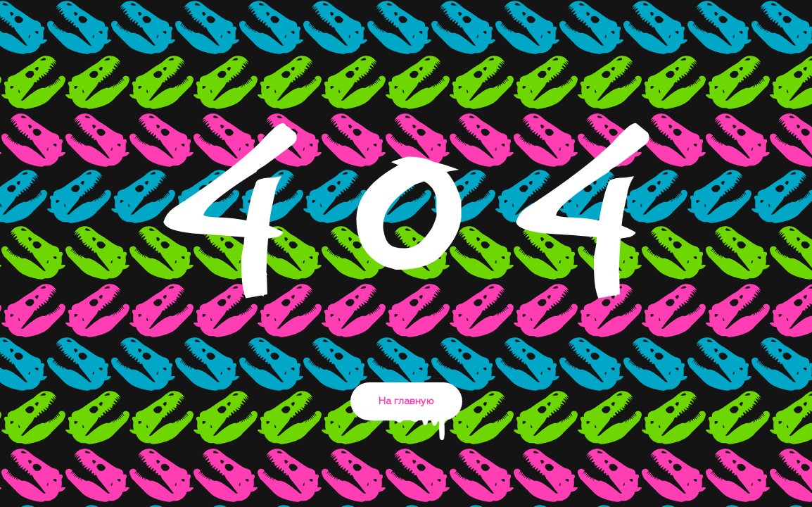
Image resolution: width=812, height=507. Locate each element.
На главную (406, 408)
